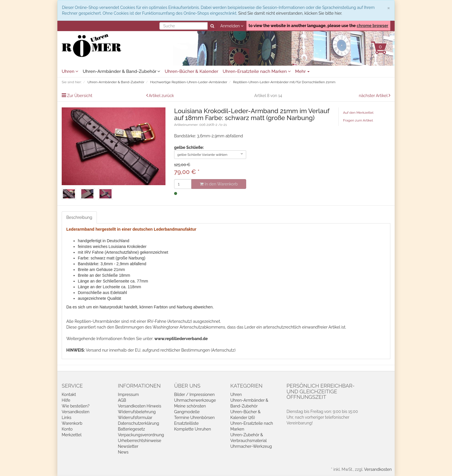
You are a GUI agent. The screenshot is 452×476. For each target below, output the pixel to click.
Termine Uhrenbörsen (194, 418)
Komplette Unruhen (193, 429)
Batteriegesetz (131, 429)
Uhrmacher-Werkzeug (251, 446)
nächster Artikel (374, 96)
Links (67, 418)
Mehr (303, 71)
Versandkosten (76, 412)
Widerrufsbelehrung (137, 412)
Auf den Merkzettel (358, 113)
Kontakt (69, 395)
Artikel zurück (161, 96)
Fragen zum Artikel (358, 120)
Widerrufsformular (135, 418)
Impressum (128, 395)
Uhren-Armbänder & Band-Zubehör (122, 71)
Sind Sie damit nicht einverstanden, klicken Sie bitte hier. (290, 13)
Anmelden (232, 26)
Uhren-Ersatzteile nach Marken (257, 71)
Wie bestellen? (76, 406)
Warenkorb (72, 423)
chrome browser (372, 26)
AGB (122, 400)
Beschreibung (79, 217)
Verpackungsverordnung (141, 435)
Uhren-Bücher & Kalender (191, 71)
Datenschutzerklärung (139, 423)
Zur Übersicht (80, 96)
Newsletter (128, 446)
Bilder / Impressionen (194, 395)
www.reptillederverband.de (181, 339)
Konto (67, 429)
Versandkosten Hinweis (140, 406)
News (123, 452)
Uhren (70, 71)
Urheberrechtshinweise (140, 441)
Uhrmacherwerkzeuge (195, 400)
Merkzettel (72, 435)
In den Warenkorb (219, 184)
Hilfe (66, 400)
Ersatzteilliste (186, 423)
